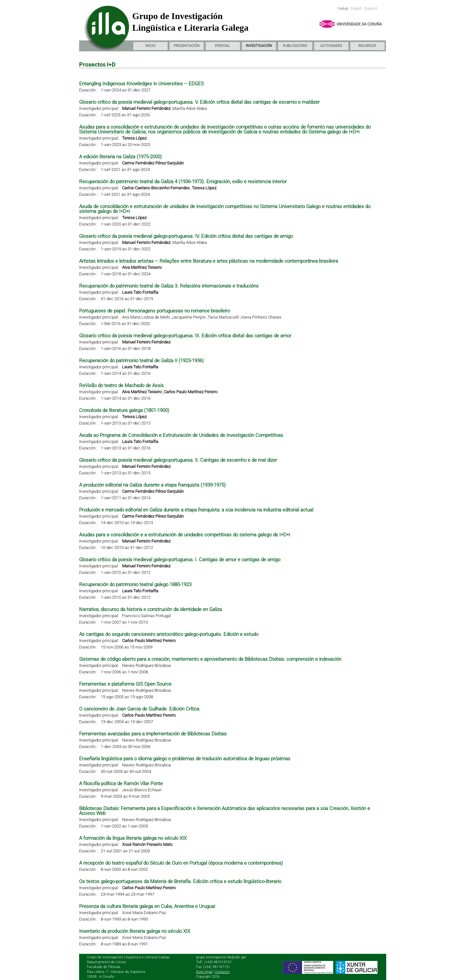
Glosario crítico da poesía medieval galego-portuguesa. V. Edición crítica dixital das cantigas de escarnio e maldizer (199, 102)
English (356, 9)
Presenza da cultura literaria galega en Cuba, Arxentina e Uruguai (147, 906)
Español (371, 9)
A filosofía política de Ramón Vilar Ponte (121, 784)
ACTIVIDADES (331, 46)
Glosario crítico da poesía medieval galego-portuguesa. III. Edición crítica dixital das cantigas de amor (185, 336)
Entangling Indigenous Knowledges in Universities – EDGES (141, 84)
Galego (343, 9)
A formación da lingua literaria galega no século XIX (133, 838)
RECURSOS (367, 46)
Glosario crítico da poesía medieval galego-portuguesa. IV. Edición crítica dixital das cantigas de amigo (186, 236)
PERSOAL (223, 46)
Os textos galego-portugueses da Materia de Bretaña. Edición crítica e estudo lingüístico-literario (180, 881)
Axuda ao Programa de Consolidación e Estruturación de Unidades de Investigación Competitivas (181, 435)
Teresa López (134, 138)
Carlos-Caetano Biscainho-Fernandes (156, 188)
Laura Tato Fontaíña (140, 292)
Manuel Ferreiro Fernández (146, 108)
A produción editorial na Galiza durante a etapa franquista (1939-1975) (152, 485)
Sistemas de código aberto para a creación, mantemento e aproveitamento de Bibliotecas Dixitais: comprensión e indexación (210, 659)
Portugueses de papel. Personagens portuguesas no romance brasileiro (155, 311)
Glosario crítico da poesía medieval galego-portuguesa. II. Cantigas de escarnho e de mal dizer (178, 460)
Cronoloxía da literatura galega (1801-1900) (124, 410)
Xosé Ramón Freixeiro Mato (147, 844)
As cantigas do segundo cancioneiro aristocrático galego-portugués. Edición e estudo (169, 634)
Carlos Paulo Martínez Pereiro (191, 392)
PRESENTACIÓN (187, 46)
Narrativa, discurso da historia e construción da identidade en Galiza (150, 609)
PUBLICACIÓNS (295, 46)
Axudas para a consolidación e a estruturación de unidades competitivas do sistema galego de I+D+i (185, 535)
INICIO (150, 46)
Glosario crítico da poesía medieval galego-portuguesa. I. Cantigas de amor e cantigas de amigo (180, 560)
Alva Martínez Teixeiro (142, 267)
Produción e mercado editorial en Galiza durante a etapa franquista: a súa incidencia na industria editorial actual (196, 510)
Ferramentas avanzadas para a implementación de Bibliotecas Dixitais (153, 734)
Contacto (222, 972)
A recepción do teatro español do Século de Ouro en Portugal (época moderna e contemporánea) (181, 863)
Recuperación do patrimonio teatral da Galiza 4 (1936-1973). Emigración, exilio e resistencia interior (183, 182)
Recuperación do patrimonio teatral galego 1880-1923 (135, 585)
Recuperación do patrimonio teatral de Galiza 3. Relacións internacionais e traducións (169, 286)
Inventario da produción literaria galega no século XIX (135, 931)
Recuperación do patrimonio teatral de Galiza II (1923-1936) (141, 361)
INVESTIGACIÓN (259, 46)
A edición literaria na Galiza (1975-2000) (120, 157)
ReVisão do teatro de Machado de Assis (121, 385)
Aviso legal (204, 972)
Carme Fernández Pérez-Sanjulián (153, 163)
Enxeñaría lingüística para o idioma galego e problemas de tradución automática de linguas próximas (185, 759)
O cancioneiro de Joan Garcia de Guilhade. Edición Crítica (139, 709)
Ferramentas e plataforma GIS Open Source (125, 684)
